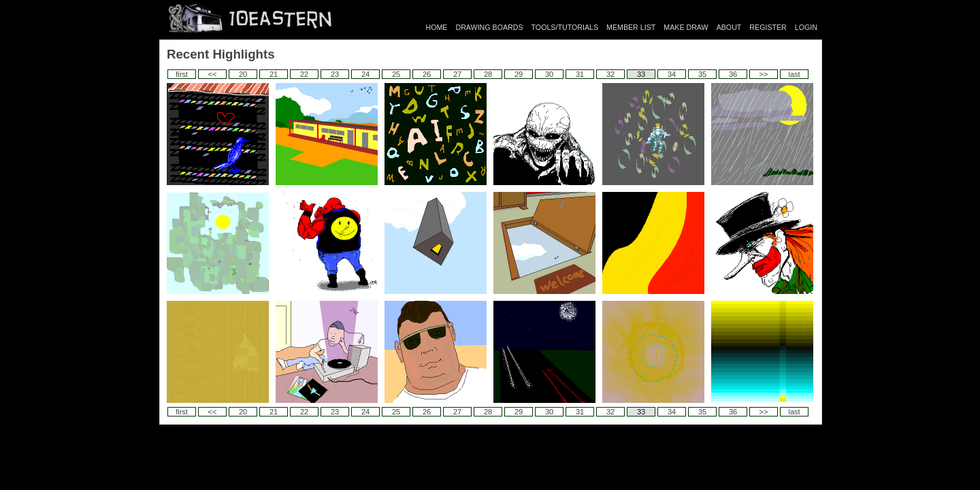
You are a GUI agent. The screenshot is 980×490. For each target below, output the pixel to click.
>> (764, 74)
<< (213, 74)
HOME (437, 27)
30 (549, 74)
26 (427, 74)
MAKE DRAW (686, 27)
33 (641, 74)
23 (335, 74)
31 (580, 74)
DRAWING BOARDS (489, 27)
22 (304, 74)
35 (702, 74)
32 (610, 74)
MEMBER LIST (631, 27)
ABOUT (729, 27)
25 (396, 74)
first (182, 74)
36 (733, 74)
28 (488, 74)
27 (457, 74)
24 (365, 74)
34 (672, 74)
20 (243, 74)
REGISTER (768, 27)
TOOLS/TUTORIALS (565, 27)
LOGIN (806, 27)
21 (274, 74)
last (794, 74)
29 (519, 74)
